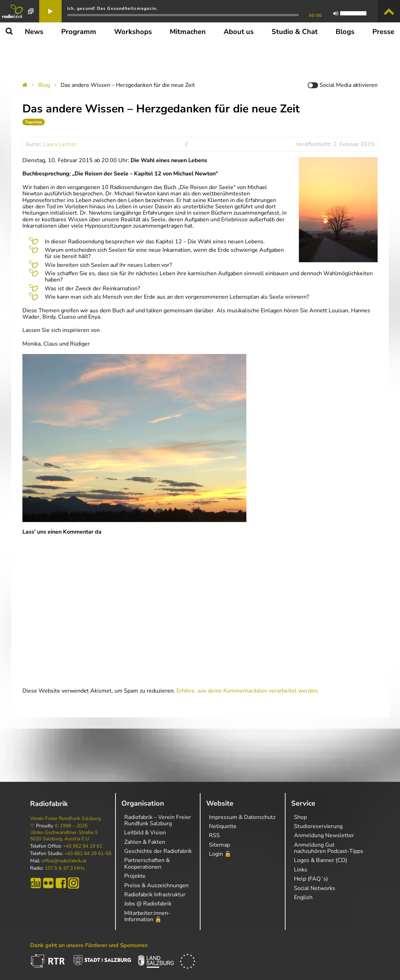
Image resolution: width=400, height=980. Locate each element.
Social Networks (315, 888)
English (303, 897)
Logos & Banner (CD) (321, 860)
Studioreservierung (318, 826)
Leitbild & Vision (145, 833)
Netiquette (223, 826)
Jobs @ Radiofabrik (148, 904)
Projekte (135, 876)
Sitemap (219, 845)
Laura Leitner (60, 144)
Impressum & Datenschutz (242, 817)
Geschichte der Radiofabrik (158, 851)
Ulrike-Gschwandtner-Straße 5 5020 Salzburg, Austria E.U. (64, 836)
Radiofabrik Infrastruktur (155, 895)
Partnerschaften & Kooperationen (147, 863)
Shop (300, 817)
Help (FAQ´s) (311, 879)
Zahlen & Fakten (145, 842)
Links (301, 870)
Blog (44, 85)
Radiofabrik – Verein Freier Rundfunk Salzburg (158, 820)
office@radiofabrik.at (64, 861)
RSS (214, 835)
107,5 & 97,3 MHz (65, 868)
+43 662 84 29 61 (83, 846)
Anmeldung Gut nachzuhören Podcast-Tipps (329, 848)
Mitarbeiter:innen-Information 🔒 (147, 916)
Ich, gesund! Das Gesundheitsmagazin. (113, 8)
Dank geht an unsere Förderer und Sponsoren (89, 945)
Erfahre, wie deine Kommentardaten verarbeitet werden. (248, 691)
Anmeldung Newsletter (324, 835)
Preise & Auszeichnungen (156, 885)
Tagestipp (34, 122)
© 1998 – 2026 (71, 826)
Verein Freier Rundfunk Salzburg (65, 819)
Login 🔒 (220, 854)
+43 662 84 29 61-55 (88, 854)
